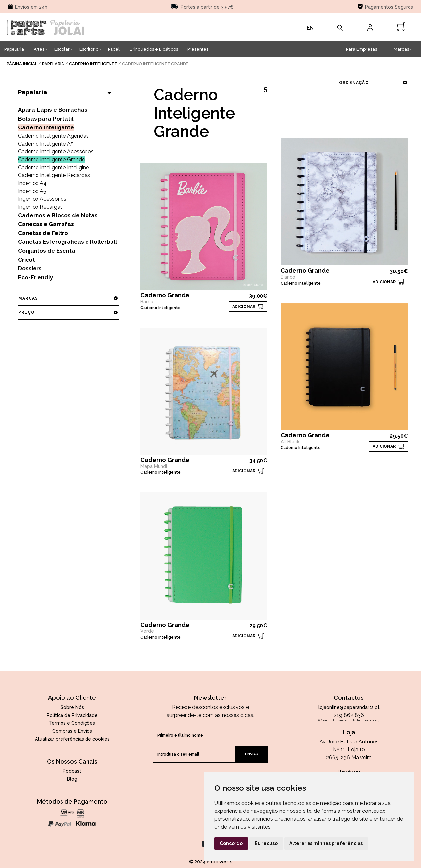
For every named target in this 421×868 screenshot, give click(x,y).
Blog (72, 779)
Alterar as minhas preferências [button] (326, 843)
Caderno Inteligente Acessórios (56, 152)
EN (310, 28)
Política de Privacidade (72, 715)
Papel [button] (114, 49)
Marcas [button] (401, 49)
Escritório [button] (89, 49)
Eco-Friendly (36, 277)
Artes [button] (39, 49)
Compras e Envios (72, 731)
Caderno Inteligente (93, 64)
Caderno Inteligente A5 (46, 144)
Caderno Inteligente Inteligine (53, 167)
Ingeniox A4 (32, 183)
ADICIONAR (244, 307)
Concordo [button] (231, 843)
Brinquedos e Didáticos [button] (154, 49)
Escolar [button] (62, 49)
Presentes (198, 49)
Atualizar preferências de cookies (72, 739)
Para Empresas (361, 49)
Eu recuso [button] (266, 843)
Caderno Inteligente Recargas (54, 175)
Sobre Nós (72, 707)
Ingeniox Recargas (40, 207)
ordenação (373, 83)
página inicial (22, 64)
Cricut (26, 260)
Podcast (72, 771)
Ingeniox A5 (32, 191)
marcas (68, 298)
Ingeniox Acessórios (42, 199)
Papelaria (53, 64)
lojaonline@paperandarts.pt (349, 707)
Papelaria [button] (14, 49)
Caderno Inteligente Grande (51, 160)
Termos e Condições (72, 723)
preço (68, 312)
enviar (252, 754)
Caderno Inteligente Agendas (53, 136)
